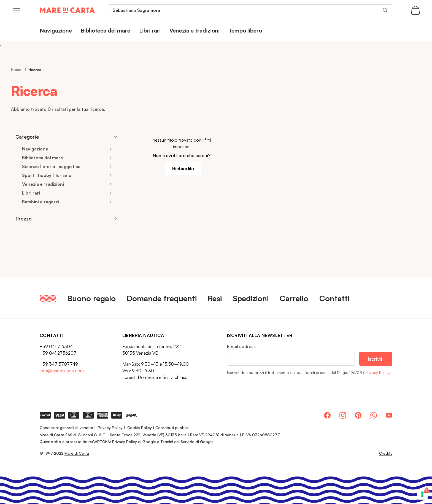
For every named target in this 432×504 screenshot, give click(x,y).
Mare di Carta (77, 453)
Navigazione (35, 149)
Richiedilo (183, 168)
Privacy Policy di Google (134, 442)
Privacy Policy (377, 372)
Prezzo (24, 219)
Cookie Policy (140, 428)
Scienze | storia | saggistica (51, 166)
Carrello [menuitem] (294, 298)
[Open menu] (17, 10)
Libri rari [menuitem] (150, 30)
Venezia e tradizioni (43, 184)
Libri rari (31, 193)
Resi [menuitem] (215, 298)
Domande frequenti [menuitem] (162, 298)
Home (16, 70)
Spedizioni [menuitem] (251, 298)
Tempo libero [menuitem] (245, 30)
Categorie (27, 137)
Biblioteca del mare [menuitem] (106, 30)
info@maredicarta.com (62, 371)
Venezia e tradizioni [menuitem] (195, 30)
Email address (241, 346)
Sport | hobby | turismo (47, 175)
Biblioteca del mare (43, 158)
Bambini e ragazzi (40, 202)
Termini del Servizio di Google (187, 442)
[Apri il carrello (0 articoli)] (415, 10)
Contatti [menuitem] (334, 298)
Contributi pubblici (172, 428)
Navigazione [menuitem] (56, 30)
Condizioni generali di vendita (66, 428)
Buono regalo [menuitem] (91, 298)
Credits (386, 453)
